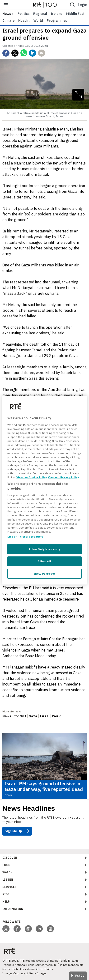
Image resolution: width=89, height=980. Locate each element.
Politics (23, 14)
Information (13, 909)
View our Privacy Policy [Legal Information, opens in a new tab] (63, 477)
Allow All (44, 561)
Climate (8, 21)
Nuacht (24, 21)
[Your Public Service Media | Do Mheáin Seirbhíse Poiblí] (9, 951)
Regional (40, 14)
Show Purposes (44, 574)
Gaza (33, 716)
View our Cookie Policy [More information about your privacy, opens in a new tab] (32, 477)
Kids (6, 894)
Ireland (57, 14)
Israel (45, 716)
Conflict (20, 716)
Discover (10, 858)
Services (9, 887)
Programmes (57, 21)
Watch (7, 872)
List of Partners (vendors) (26, 536)
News (7, 716)
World (38, 21)
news (7, 14)
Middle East (75, 14)
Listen (8, 880)
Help (6, 902)
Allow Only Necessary (44, 549)
